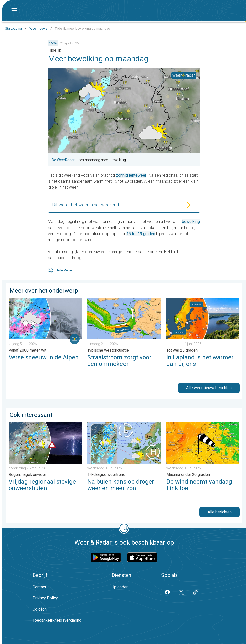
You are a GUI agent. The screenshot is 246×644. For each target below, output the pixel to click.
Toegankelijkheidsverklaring (57, 620)
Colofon (40, 609)
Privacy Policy (45, 598)
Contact (39, 587)
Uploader (120, 587)
